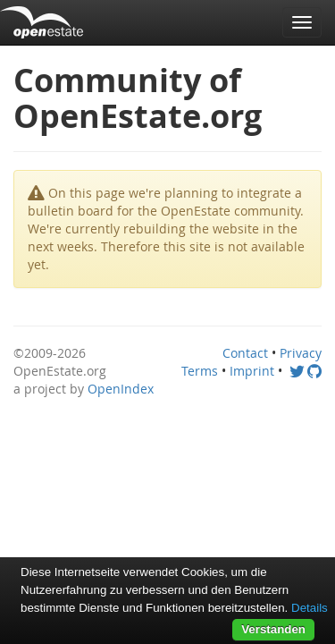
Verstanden (273, 629)
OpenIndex (121, 389)
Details (310, 608)
